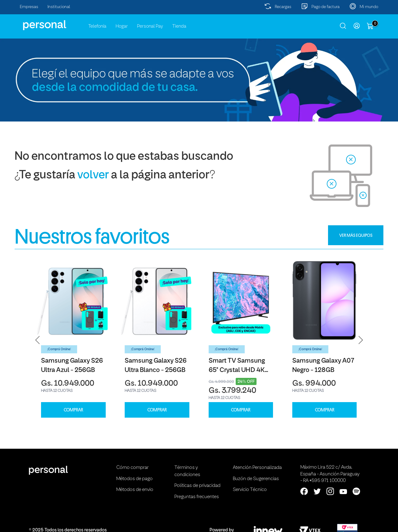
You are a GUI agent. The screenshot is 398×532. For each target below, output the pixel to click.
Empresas (29, 7)
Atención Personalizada (257, 468)
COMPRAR (73, 410)
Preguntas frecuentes (197, 497)
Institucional (59, 7)
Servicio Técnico (250, 490)
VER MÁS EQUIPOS (356, 235)
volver (93, 175)
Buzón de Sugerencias (256, 479)
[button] (38, 340)
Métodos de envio (135, 490)
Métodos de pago (134, 479)
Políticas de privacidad (197, 486)
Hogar (122, 26)
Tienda (179, 26)
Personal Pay (150, 26)
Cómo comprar (132, 468)
